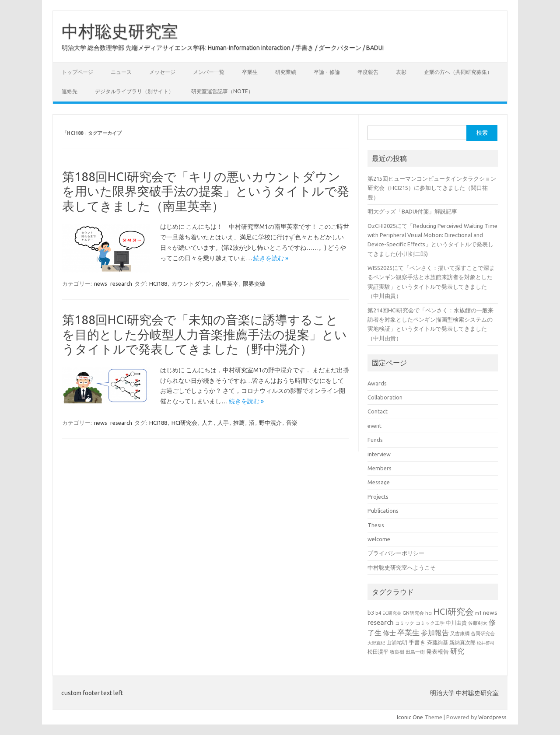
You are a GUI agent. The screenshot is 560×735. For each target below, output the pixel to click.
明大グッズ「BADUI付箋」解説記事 (412, 211)
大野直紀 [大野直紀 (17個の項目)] (376, 643)
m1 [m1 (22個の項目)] (478, 613)
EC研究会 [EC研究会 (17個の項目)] (392, 613)
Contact (378, 411)
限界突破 (254, 283)
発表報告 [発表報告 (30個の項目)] (437, 651)
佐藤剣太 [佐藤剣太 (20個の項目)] (478, 623)
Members (380, 468)
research (121, 283)
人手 (223, 423)
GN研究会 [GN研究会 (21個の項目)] (413, 613)
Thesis (376, 525)
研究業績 (286, 72)
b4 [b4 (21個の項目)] (378, 613)
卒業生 (250, 72)
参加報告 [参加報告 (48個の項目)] (435, 633)
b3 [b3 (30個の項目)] (371, 612)
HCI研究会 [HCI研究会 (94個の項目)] (453, 611)
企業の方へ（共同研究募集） (458, 72)
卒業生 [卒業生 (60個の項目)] (408, 632)
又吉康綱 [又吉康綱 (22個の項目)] (460, 633)
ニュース (121, 72)
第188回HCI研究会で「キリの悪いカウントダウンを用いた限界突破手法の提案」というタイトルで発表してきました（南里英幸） (206, 191)
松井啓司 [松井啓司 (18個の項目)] (486, 643)
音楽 (292, 423)
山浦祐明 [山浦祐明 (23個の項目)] (397, 642)
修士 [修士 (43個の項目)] (389, 633)
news (101, 283)
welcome (379, 539)
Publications (383, 511)
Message (379, 482)
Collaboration (385, 397)
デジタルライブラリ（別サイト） (134, 91)
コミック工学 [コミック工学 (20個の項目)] (430, 623)
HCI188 (158, 283)
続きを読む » (271, 258)
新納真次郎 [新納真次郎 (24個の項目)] (462, 642)
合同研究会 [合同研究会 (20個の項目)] (483, 633)
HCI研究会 (184, 423)
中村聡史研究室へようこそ (402, 567)
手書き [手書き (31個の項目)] (417, 642)
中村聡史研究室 (120, 31)
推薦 (239, 423)
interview (379, 454)
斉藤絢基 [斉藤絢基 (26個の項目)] (437, 642)
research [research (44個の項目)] (381, 622)
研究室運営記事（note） (222, 91)
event (374, 426)
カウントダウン (191, 283)
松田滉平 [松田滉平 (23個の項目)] (378, 652)
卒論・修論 (327, 72)
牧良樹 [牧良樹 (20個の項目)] (397, 652)
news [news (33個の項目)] (490, 612)
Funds (375, 440)
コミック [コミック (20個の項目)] (405, 623)
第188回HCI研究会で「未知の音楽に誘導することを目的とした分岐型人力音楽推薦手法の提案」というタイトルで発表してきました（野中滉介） (205, 334)
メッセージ (162, 72)
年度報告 (368, 72)
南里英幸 (227, 283)
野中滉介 (270, 423)
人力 (207, 423)
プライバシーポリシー (396, 553)
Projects (378, 497)
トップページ (77, 72)
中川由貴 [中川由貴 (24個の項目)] (456, 623)
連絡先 (70, 91)
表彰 (401, 72)
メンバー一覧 (209, 72)
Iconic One (410, 717)
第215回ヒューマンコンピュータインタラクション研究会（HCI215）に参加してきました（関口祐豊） (432, 188)
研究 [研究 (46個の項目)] (457, 651)
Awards (377, 383)
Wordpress (492, 717)
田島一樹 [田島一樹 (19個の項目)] (415, 652)
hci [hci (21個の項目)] (429, 613)
